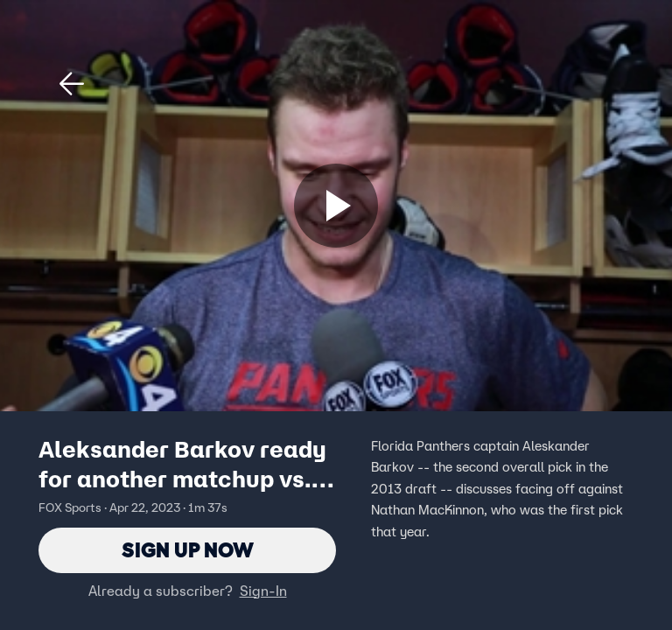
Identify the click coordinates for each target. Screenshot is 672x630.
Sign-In (263, 591)
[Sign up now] (336, 206)
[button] (72, 84)
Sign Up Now (188, 550)
